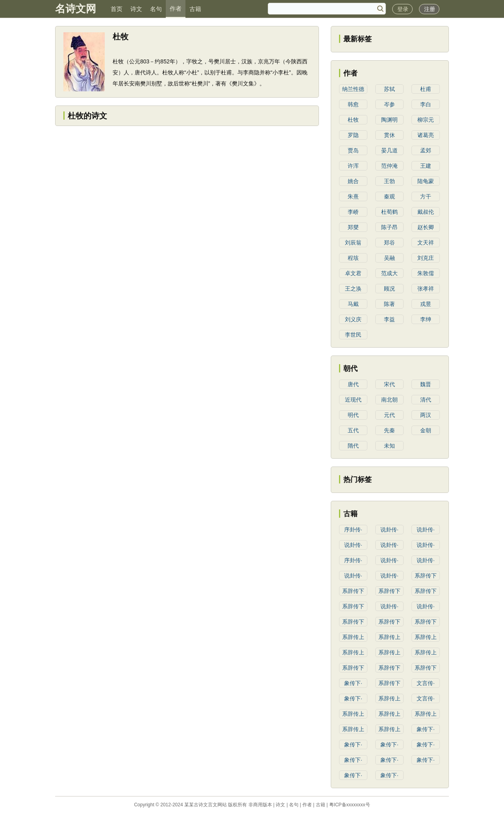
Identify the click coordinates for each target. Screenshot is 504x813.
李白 (426, 104)
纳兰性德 (353, 89)
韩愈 (353, 104)
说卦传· (389, 530)
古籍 (195, 9)
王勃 (389, 181)
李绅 (426, 319)
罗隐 (353, 135)
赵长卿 (426, 227)
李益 (389, 319)
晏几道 (389, 150)
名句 (156, 9)
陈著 (389, 304)
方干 (426, 196)
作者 (176, 8)
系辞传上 (353, 637)
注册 (430, 9)
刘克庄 (426, 258)
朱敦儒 (426, 273)
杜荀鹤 (389, 212)
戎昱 (426, 304)
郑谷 (389, 243)
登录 (403, 9)
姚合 (353, 181)
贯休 (389, 135)
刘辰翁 (353, 243)
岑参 (389, 104)
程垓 (353, 258)
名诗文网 (76, 9)
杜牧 (353, 120)
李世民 (353, 335)
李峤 (353, 212)
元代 (389, 415)
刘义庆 (353, 319)
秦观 (389, 196)
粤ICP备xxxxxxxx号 (350, 805)
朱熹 (353, 196)
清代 (426, 400)
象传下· (353, 683)
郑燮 (353, 227)
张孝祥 (426, 289)
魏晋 (426, 384)
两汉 (426, 415)
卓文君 (353, 273)
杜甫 (426, 89)
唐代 (353, 384)
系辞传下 (426, 576)
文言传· (426, 683)
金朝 (426, 430)
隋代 (353, 446)
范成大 (389, 273)
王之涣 (353, 289)
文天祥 (426, 243)
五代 (353, 430)
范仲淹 (389, 166)
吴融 (389, 258)
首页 (117, 9)
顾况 (389, 289)
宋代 (389, 384)
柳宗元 (426, 120)
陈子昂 (389, 227)
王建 (426, 166)
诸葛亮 (426, 135)
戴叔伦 (426, 212)
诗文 (136, 9)
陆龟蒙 (426, 181)
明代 (353, 415)
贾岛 (353, 150)
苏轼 (389, 89)
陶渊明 (389, 120)
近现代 (353, 400)
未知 (389, 446)
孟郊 (426, 150)
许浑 (353, 166)
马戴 (353, 304)
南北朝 (389, 400)
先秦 (389, 430)
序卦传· (353, 530)
